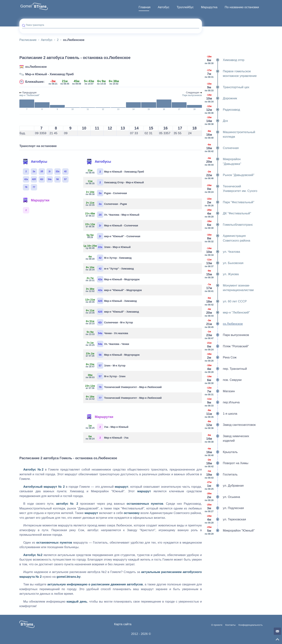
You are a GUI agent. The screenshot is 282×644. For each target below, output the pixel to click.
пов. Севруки (223, 380)
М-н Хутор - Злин (106, 376)
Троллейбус (185, 7)
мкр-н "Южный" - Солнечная (113, 236)
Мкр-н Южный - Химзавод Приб (49, 74)
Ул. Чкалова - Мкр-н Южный (113, 215)
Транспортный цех (227, 87)
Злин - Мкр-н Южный (108, 247)
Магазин (220, 391)
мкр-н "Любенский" (227, 313)
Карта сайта (123, 624)
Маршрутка (209, 7)
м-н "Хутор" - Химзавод (110, 269)
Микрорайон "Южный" (230, 531)
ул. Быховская (224, 263)
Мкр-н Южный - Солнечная (112, 225)
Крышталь (221, 452)
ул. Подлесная (224, 508)
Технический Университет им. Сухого (231, 189)
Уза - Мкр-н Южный (107, 427)
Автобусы (35, 162)
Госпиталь (221, 475)
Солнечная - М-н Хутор (109, 322)
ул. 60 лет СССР (226, 301)
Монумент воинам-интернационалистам (229, 288)
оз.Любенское (36, 67)
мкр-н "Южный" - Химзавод (112, 312)
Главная (145, 7)
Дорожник (221, 98)
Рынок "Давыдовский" (230, 175)
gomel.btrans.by (68, 577)
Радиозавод (222, 110)
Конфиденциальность (251, 625)
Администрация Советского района (227, 238)
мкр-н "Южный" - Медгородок (114, 290)
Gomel (26, 6)
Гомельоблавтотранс (229, 225)
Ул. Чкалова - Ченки (108, 344)
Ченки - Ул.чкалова (107, 333)
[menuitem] (145, 7)
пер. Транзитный (226, 369)
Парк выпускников (227, 335)
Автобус (164, 7)
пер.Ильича (222, 402)
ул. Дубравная (224, 486)
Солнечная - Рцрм (106, 204)
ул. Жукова (222, 274)
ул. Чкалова (222, 252)
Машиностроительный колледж (230, 134)
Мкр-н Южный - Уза (107, 438)
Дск (216, 121)
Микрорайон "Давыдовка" (223, 162)
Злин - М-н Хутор (106, 365)
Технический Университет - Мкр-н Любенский (124, 387)
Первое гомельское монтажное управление (231, 74)
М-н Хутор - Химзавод (109, 258)
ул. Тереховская (225, 519)
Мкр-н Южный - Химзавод (111, 301)
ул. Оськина (222, 497)
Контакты (230, 625)
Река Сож (221, 358)
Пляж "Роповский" (227, 346)
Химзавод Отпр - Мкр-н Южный (115, 182)
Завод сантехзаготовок (230, 425)
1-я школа (221, 414)
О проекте (217, 625)
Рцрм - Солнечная (106, 193)
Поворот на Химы (226, 463)
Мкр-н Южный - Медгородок (113, 279)
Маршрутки (36, 200)
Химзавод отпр (225, 60)
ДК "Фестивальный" (228, 213)
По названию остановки (242, 7)
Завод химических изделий (227, 438)
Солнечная (222, 148)
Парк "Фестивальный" (230, 202)
